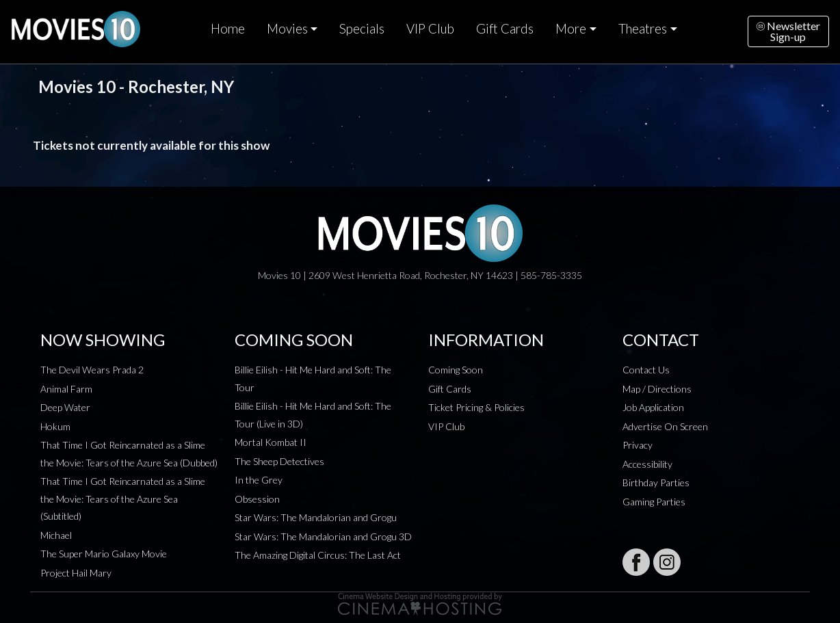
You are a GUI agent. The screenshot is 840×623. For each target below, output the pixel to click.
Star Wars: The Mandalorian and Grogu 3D (323, 536)
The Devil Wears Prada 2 (92, 370)
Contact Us (646, 370)
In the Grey (259, 480)
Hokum (55, 426)
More (571, 29)
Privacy (638, 445)
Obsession (257, 499)
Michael (56, 535)
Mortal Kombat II (271, 442)
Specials (362, 29)
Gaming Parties (654, 502)
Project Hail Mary (76, 573)
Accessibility (647, 464)
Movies (287, 29)
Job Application (653, 407)
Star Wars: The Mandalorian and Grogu (316, 517)
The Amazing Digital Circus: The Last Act (318, 555)
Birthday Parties (656, 482)
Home (228, 29)
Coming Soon (456, 370)
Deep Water (65, 407)
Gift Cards (505, 29)
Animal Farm (66, 389)
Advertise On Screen (665, 426)
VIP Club (430, 29)
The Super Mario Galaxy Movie (104, 554)
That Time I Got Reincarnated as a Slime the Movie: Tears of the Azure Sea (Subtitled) (123, 499)
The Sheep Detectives (279, 461)
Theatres (643, 29)
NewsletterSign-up (788, 31)
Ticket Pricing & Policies (476, 407)
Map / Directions (657, 389)
